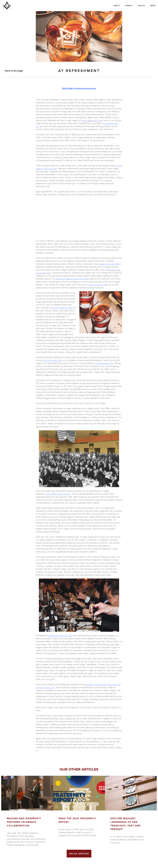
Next (156, 816)
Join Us (141, 6)
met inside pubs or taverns (58, 494)
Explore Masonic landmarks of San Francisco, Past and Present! (126, 824)
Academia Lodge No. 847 (60, 635)
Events (129, 6)
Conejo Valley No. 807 (62, 308)
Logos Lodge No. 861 (98, 285)
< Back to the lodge (13, 71)
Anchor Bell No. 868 (52, 360)
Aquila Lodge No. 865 (109, 264)
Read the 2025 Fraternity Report (77, 820)
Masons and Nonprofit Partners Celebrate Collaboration (24, 822)
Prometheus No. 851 (104, 363)
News (153, 6)
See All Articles (79, 854)
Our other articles (79, 769)
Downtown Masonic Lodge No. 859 (72, 279)
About (117, 6)
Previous (2, 816)
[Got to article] (27, 793)
